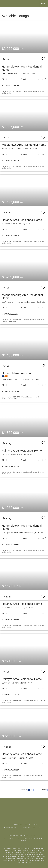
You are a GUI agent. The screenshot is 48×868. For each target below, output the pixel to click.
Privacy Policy (32, 836)
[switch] (43, 58)
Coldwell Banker (19, 825)
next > (45, 790)
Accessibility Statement (17, 839)
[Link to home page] (4, 3)
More (43, 3)
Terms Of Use (16, 836)
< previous (23, 790)
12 (40, 790)
